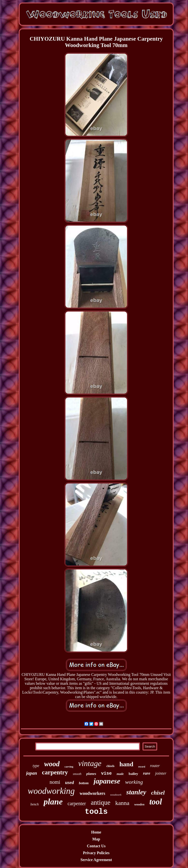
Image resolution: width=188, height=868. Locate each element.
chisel (158, 793)
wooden (139, 804)
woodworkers (92, 793)
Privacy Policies (96, 853)
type (36, 766)
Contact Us (96, 846)
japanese (107, 781)
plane (53, 802)
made (120, 774)
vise (106, 773)
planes (91, 774)
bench (35, 804)
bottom (84, 783)
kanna (122, 803)
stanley (136, 792)
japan (31, 773)
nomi (55, 782)
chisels (110, 766)
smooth (77, 774)
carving (69, 767)
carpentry (55, 772)
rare (147, 773)
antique (101, 802)
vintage (90, 763)
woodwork (116, 795)
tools (96, 812)
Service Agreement (96, 860)
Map (96, 839)
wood (52, 764)
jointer (161, 773)
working (134, 782)
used (70, 782)
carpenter (77, 803)
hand (126, 764)
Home (96, 832)
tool (156, 802)
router (155, 766)
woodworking (51, 791)
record (142, 767)
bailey (133, 774)
